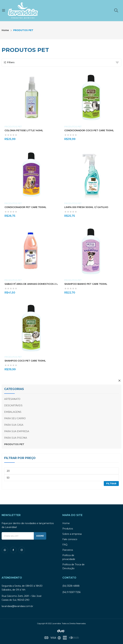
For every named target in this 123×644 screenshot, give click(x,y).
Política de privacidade (69, 557)
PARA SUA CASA (14, 425)
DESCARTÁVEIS (13, 405)
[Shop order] (117, 62)
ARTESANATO (12, 399)
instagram (22, 550)
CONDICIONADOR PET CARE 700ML (25, 207)
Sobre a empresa (72, 534)
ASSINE (40, 536)
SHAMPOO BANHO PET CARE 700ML (86, 284)
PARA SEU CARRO (15, 418)
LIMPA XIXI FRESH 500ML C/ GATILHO (86, 207)
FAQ (65, 545)
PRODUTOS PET (13, 127)
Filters (9, 62)
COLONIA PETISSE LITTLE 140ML (24, 130)
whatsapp (5, 550)
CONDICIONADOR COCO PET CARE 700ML (89, 130)
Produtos (68, 529)
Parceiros (68, 550)
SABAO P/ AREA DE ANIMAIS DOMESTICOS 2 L (31, 284)
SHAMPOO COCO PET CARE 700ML (25, 361)
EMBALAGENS (13, 412)
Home (66, 523)
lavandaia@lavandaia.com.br (17, 606)
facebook (13, 550)
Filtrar (111, 484)
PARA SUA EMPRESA (17, 431)
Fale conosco (70, 539)
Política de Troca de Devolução (73, 566)
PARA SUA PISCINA (16, 438)
